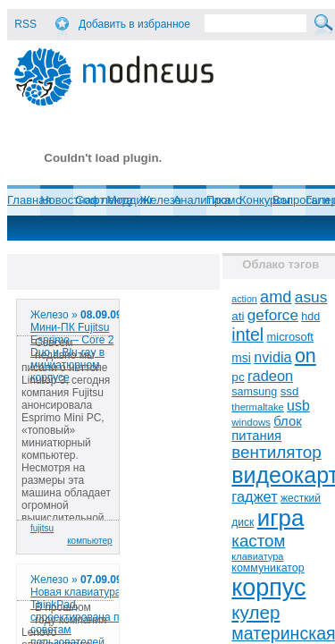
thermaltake (257, 407)
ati (238, 316)
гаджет (254, 496)
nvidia (272, 357)
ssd (290, 391)
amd (276, 297)
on (306, 356)
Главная (29, 200)
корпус (268, 588)
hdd (310, 317)
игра (281, 518)
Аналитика (202, 200)
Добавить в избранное (134, 24)
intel (247, 335)
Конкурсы (265, 200)
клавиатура (257, 556)
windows (251, 422)
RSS (25, 24)
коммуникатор (268, 568)
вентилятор (276, 452)
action (244, 299)
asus (311, 297)
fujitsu (42, 528)
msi (241, 358)
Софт (90, 200)
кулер (255, 612)
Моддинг (130, 200)
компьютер (89, 541)
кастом (258, 541)
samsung (254, 392)
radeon (270, 376)
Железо (161, 200)
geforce (273, 315)
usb (298, 406)
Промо (224, 200)
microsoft (290, 337)
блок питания (266, 428)
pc (238, 377)
